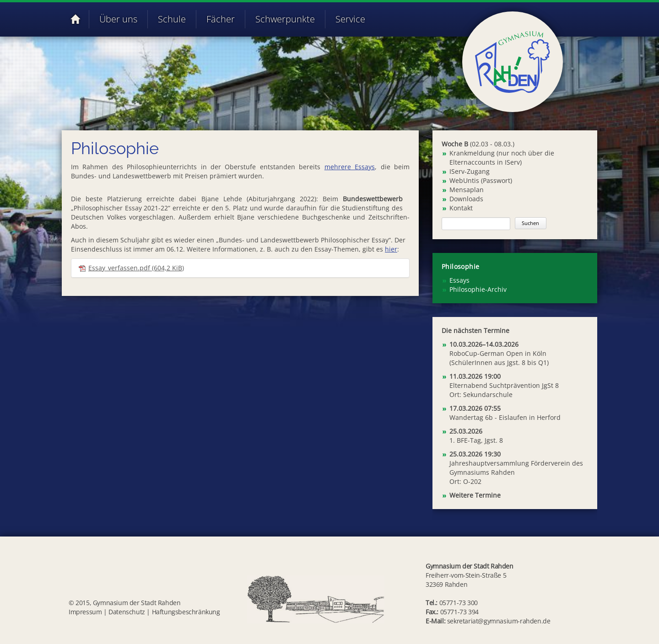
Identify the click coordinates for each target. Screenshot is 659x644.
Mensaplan (467, 190)
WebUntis (464, 180)
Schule (172, 19)
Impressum (85, 612)
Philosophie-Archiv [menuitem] (478, 289)
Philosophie (460, 266)
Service (350, 19)
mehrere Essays (350, 167)
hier (391, 249)
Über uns (118, 19)
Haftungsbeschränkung (186, 612)
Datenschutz (127, 612)
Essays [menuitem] (459, 280)
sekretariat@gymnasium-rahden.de (499, 621)
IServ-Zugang (470, 171)
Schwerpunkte (285, 19)
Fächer (221, 19)
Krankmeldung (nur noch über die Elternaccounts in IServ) (502, 158)
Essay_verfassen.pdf (136, 268)
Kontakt (461, 208)
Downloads (466, 199)
